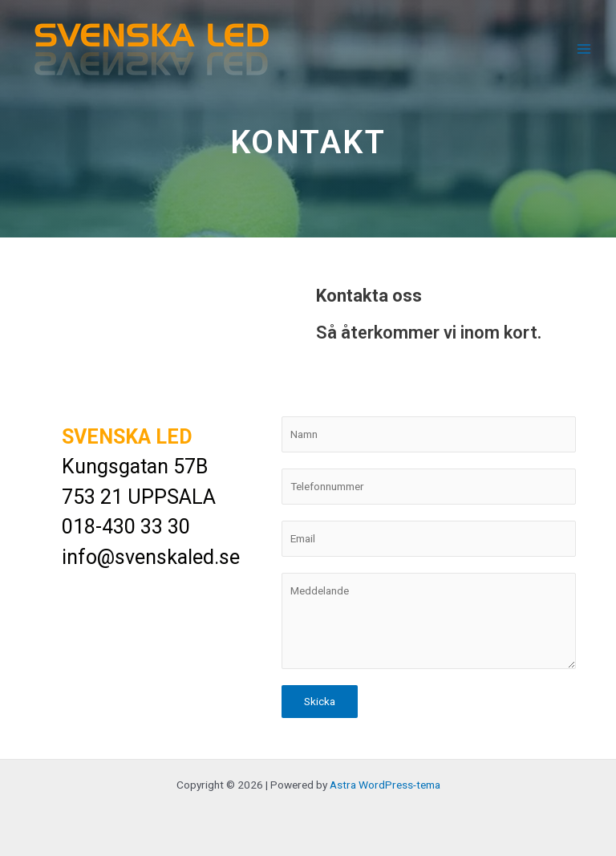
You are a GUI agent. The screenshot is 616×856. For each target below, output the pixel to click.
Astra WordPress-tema (385, 785)
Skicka (320, 701)
